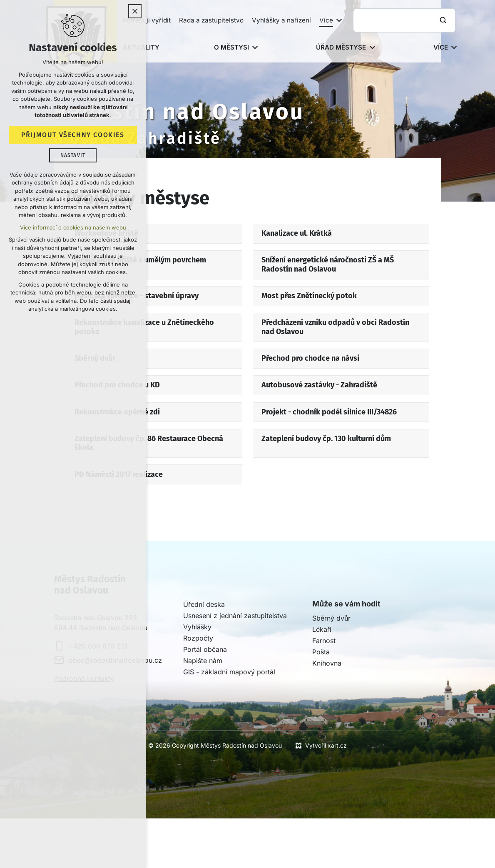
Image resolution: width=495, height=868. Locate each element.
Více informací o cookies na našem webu (73, 228)
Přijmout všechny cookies (73, 135)
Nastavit (73, 156)
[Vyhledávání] (444, 20)
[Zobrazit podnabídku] (339, 21)
